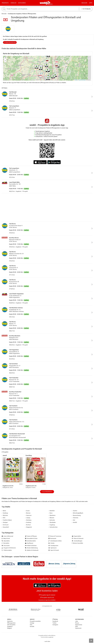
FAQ (31, 625)
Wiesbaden (52, 522)
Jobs (77, 621)
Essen (27, 511)
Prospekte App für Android (47, 595)
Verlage (32, 623)
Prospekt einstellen (35, 621)
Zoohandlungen (77, 541)
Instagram (55, 625)
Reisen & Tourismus (55, 536)
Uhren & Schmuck (78, 538)
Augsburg (52, 525)
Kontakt (32, 626)
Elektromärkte (7, 550)
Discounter (6, 546)
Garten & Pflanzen (31, 536)
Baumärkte (6, 541)
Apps (91, 3)
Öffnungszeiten (11, 623)
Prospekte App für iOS (47, 598)
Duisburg (28, 522)
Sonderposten (53, 546)
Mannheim (52, 515)
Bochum (28, 525)
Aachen (75, 511)
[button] (89, 58)
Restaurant (52, 538)
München (5, 515)
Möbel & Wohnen (31, 546)
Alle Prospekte (47, 492)
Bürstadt (4, 14)
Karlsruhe (52, 520)
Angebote (10, 626)
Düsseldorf (5, 527)
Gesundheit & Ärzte (31, 538)
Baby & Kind (6, 538)
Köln (3, 518)
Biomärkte (5, 543)
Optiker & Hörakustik (32, 550)
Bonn (50, 513)
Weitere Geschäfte (77, 543)
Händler (13, 3)
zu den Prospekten (10, 42)
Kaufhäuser (29, 543)
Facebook (55, 621)
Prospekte (5, 3)
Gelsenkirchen (53, 527)
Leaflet (75, 80)
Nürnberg (28, 520)
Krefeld (74, 522)
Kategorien (22, 3)
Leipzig (28, 518)
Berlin (51, 4)
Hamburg (5, 513)
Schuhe (51, 543)
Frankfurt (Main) (7, 520)
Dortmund (5, 525)
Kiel (74, 520)
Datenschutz (79, 625)
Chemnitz (75, 518)
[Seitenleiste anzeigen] (91, 641)
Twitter (54, 623)
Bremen (28, 513)
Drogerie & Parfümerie (9, 548)
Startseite (10, 621)
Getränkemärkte (30, 541)
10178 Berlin (86, 9)
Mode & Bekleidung (31, 548)
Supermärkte (76, 536)
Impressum (78, 628)
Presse (77, 623)
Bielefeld (51, 511)
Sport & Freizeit (54, 550)
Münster (51, 518)
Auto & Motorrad (7, 536)
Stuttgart (5, 522)
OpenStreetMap (82, 80)
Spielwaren (53, 548)
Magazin (84, 3)
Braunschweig (76, 515)
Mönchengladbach (78, 513)
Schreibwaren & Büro (55, 541)
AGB (76, 626)
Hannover (28, 515)
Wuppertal (28, 527)
